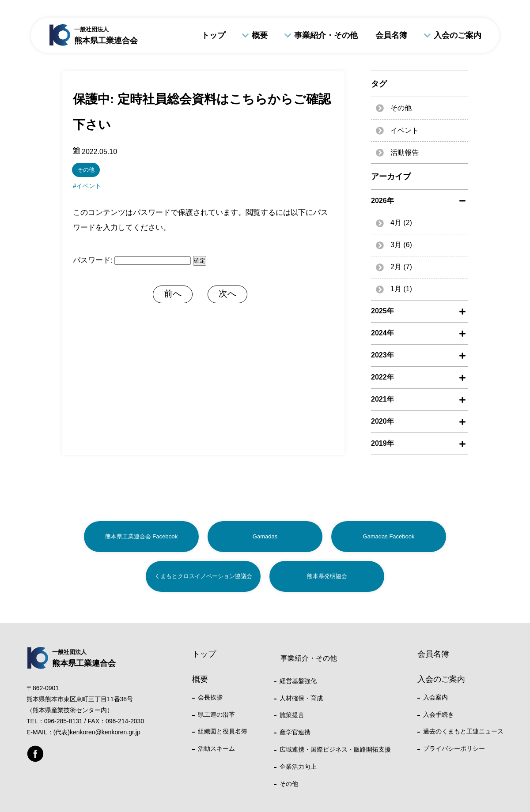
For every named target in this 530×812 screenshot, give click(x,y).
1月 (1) (401, 289)
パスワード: (132, 260)
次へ (227, 293)
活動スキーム (216, 748)
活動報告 (405, 152)
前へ (173, 293)
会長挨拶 (210, 697)
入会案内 (435, 697)
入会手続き (439, 714)
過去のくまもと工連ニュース (463, 731)
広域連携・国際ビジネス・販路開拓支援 (335, 749)
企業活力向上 (298, 767)
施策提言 (292, 715)
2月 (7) (401, 267)
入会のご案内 (458, 35)
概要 (260, 35)
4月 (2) (401, 223)
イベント (89, 186)
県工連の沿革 (216, 714)
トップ (213, 35)
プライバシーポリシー (454, 748)
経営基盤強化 (298, 681)
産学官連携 (295, 732)
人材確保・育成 (301, 698)
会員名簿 (391, 35)
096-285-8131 (63, 721)
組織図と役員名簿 (223, 731)
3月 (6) (401, 245)
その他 (86, 170)
